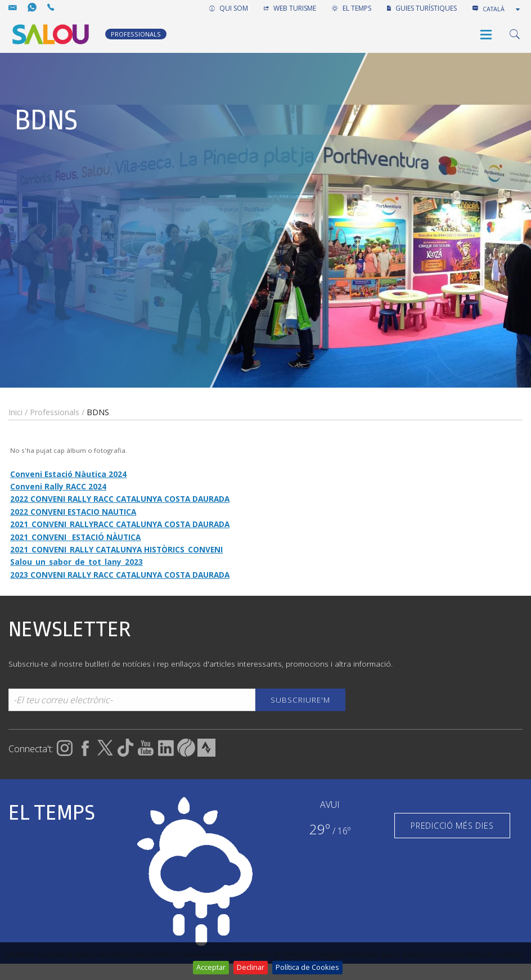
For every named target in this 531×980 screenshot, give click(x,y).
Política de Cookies (307, 967)
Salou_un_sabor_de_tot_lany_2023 (76, 562)
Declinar (251, 967)
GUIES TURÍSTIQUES (422, 8)
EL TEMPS (352, 8)
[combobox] (502, 9)
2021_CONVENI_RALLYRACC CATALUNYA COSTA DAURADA (120, 524)
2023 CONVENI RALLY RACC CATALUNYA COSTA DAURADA (120, 575)
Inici (15, 412)
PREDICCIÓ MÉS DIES (452, 826)
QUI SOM (229, 8)
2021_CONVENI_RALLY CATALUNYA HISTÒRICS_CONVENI (116, 549)
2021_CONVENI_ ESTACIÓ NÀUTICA (75, 537)
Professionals (55, 412)
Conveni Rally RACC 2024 (58, 486)
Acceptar (211, 967)
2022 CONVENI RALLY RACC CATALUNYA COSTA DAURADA (120, 499)
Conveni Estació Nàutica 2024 (68, 474)
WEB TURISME (290, 8)
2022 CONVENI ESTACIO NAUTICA (73, 512)
